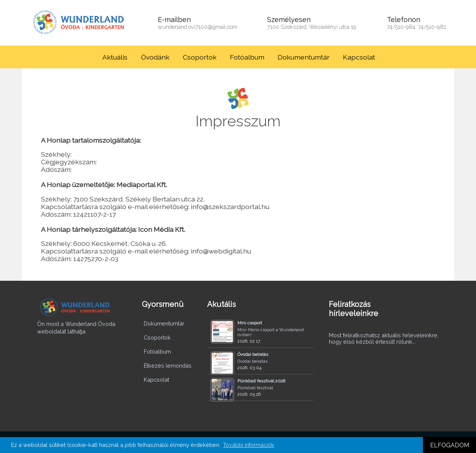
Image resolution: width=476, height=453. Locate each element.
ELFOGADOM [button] (450, 445)
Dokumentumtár (304, 57)
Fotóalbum (247, 57)
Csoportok (200, 57)
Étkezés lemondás (168, 366)
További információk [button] (249, 445)
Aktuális (115, 57)
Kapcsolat (359, 57)
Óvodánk (155, 57)
